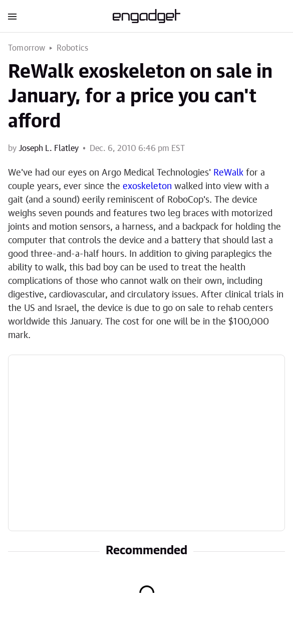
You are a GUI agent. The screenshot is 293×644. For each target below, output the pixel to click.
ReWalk (228, 173)
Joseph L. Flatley (49, 148)
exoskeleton (147, 187)
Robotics (73, 48)
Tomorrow (27, 48)
